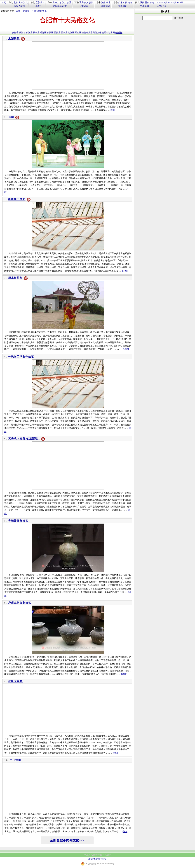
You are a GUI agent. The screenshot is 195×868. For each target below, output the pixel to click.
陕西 (142, 3)
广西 (125, 3)
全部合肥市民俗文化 (92, 33)
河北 (25, 3)
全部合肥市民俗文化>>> (67, 840)
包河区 (71, 33)
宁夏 (142, 6)
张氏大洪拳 (15, 681)
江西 (108, 6)
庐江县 (29, 33)
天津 (21, 3)
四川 (86, 3)
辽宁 (38, 3)
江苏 (60, 3)
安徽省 (26, 11)
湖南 (103, 6)
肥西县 (57, 33)
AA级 (160, 6)
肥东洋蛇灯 (15, 278)
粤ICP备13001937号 (97, 859)
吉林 (43, 3)
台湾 (69, 3)
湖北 (108, 3)
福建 (60, 6)
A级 (165, 6)
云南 (81, 6)
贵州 (91, 3)
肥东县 (64, 33)
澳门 (125, 6)
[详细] (112, 110)
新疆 (147, 6)
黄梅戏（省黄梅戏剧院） (24, 439)
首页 (4, 3)
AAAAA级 (162, 3)
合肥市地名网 (108, 33)
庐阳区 (50, 33)
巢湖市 (22, 33)
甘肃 (147, 3)
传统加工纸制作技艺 (21, 357)
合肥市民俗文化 (39, 11)
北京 (16, 3)
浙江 (64, 3)
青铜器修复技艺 (18, 521)
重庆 (81, 3)
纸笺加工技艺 (17, 199)
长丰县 (36, 33)
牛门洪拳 (15, 760)
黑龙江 (39, 6)
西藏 (86, 6)
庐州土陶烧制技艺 (20, 603)
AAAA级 (172, 3)
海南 (130, 3)
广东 (120, 3)
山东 (64, 6)
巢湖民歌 (14, 39)
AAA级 (180, 3)
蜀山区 (78, 33)
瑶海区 (43, 33)
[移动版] (119, 33)
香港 (120, 6)
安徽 (55, 6)
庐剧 (11, 117)
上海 (55, 3)
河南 (103, 3)
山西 (16, 6)
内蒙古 (22, 6)
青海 (152, 3)
